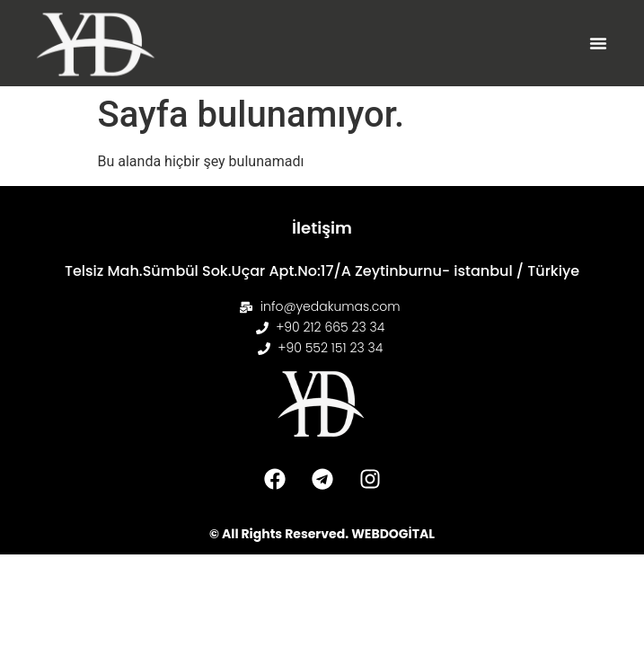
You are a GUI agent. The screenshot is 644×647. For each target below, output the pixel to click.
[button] (598, 43)
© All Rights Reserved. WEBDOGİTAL (322, 534)
